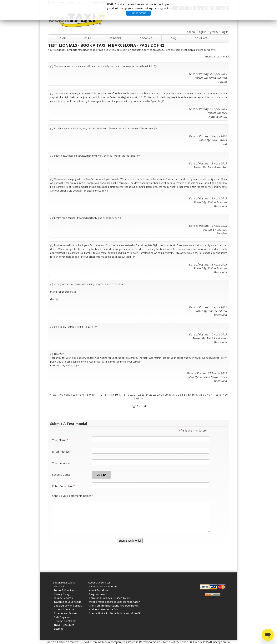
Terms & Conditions (65, 590)
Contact (201, 38)
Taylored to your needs (68, 602)
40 (209, 395)
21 (135, 395)
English (202, 32)
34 (185, 395)
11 (97, 395)
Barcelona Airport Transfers (200, 8)
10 (93, 395)
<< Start (54, 395)
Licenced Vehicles (64, 609)
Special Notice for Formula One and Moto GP (115, 613)
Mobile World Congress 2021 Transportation (115, 602)
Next (225, 395)
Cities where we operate (103, 586)
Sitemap (59, 629)
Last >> (138, 398)
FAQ (174, 38)
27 (159, 395)
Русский (213, 32)
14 (108, 395)
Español (191, 32)
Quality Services (63, 598)
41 (212, 395)
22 (139, 395)
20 (132, 395)
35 (189, 395)
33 (182, 395)
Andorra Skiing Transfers (104, 609)
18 (124, 395)
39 (205, 395)
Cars (87, 38)
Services (115, 38)
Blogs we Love (97, 594)
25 (151, 395)
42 (216, 395)
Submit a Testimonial (217, 56)
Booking (146, 38)
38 (201, 395)
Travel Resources (64, 625)
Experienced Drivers (66, 613)
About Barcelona (99, 590)
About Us (59, 586)
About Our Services (99, 583)
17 (120, 395)
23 (143, 395)
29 (166, 395)
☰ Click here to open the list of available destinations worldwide (90, 2)
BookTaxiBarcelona (64, 583)
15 (112, 395)
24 (147, 395)
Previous (65, 395)
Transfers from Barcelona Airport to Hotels (114, 606)
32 (178, 395)
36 (193, 395)
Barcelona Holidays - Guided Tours (109, 598)
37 (197, 395)
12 (101, 395)
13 (105, 395)
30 (170, 395)
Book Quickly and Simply (68, 606)
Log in (224, 32)
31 (174, 395)
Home (62, 38)
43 (220, 395)
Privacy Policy (62, 594)
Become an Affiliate (65, 621)
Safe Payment (62, 617)
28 (162, 395)
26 (155, 395)
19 (128, 395)
